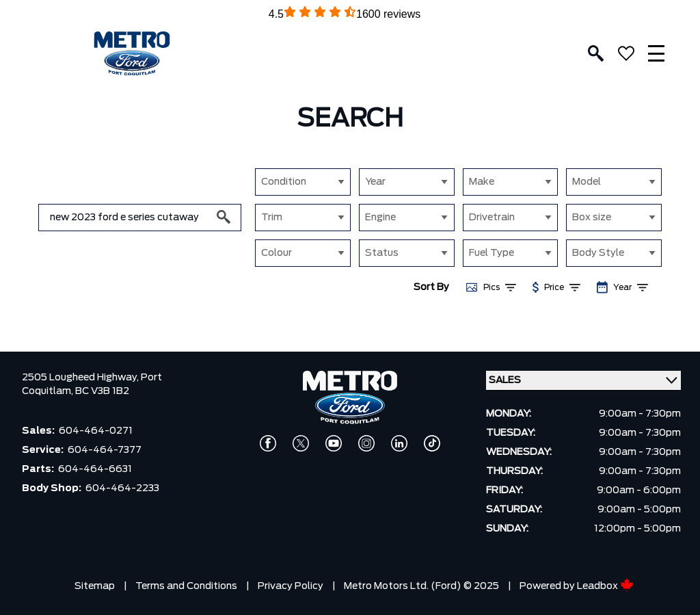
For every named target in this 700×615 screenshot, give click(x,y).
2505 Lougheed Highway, (81, 378)
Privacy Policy (291, 586)
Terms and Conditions (186, 586)
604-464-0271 (96, 431)
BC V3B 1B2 (102, 391)
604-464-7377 (105, 450)
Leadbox (605, 586)
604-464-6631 (95, 469)
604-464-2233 (122, 488)
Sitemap (95, 586)
